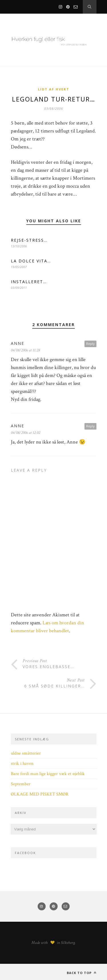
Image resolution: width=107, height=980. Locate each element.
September (21, 784)
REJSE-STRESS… (29, 240)
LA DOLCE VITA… (31, 261)
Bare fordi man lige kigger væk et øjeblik (48, 774)
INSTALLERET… (29, 282)
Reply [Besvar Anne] (90, 426)
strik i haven (22, 764)
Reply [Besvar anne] (90, 344)
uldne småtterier (26, 753)
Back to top (82, 973)
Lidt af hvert (54, 89)
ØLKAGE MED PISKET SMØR (40, 794)
